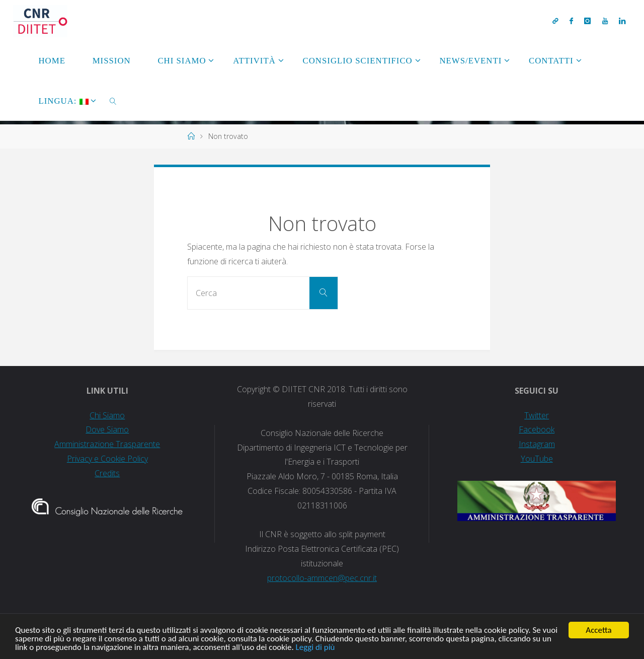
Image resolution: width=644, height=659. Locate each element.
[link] (113, 101)
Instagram (537, 444)
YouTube (537, 459)
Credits (107, 473)
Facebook (537, 429)
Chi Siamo (107, 415)
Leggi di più (315, 648)
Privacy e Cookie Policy (107, 459)
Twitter (537, 415)
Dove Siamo (107, 429)
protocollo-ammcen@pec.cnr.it (322, 578)
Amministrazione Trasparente (107, 444)
